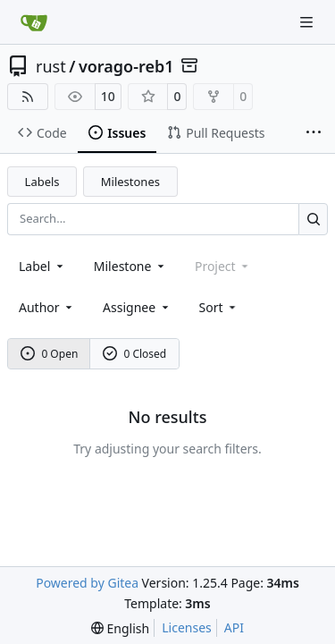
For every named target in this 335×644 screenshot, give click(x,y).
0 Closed (135, 354)
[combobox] (42, 266)
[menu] (219, 307)
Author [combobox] (47, 307)
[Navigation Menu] (308, 22)
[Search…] (313, 219)
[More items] (314, 133)
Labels (42, 182)
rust (51, 66)
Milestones (130, 182)
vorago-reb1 (126, 66)
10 (108, 96)
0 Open (50, 354)
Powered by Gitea (87, 583)
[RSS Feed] (28, 97)
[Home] (34, 22)
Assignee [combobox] (137, 307)
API (234, 627)
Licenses (187, 627)
